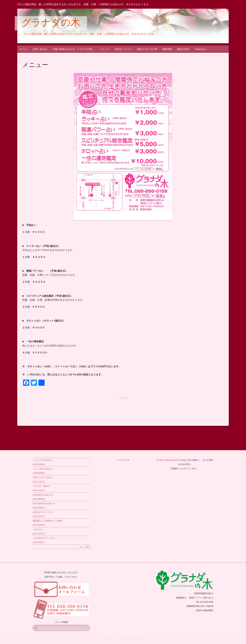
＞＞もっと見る (83, 547)
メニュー (105, 49)
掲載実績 (167, 49)
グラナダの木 (51, 23)
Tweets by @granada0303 (168, 460)
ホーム (24, 49)
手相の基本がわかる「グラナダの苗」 (74, 49)
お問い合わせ (40, 49)
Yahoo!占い (201, 49)
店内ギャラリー (123, 49)
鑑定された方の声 (147, 49)
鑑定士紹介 (183, 49)
